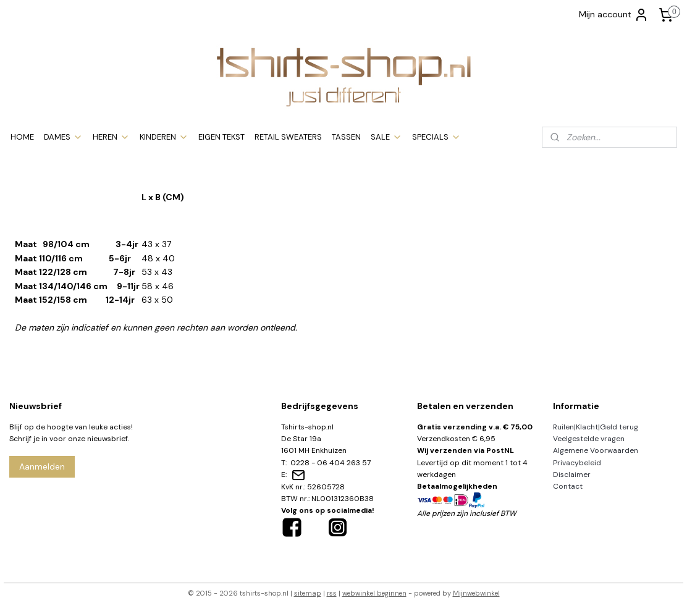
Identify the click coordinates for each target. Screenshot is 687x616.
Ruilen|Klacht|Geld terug (596, 427)
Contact (568, 486)
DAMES (63, 137)
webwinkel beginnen (374, 593)
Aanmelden (42, 466)
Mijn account (614, 15)
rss (332, 593)
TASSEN (346, 137)
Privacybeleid (577, 463)
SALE (386, 137)
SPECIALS (436, 137)
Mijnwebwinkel (476, 593)
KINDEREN (164, 137)
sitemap (308, 593)
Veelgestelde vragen (589, 439)
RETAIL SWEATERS (288, 137)
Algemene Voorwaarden (596, 450)
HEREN (111, 137)
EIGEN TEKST (221, 137)
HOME (22, 137)
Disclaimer (572, 475)
